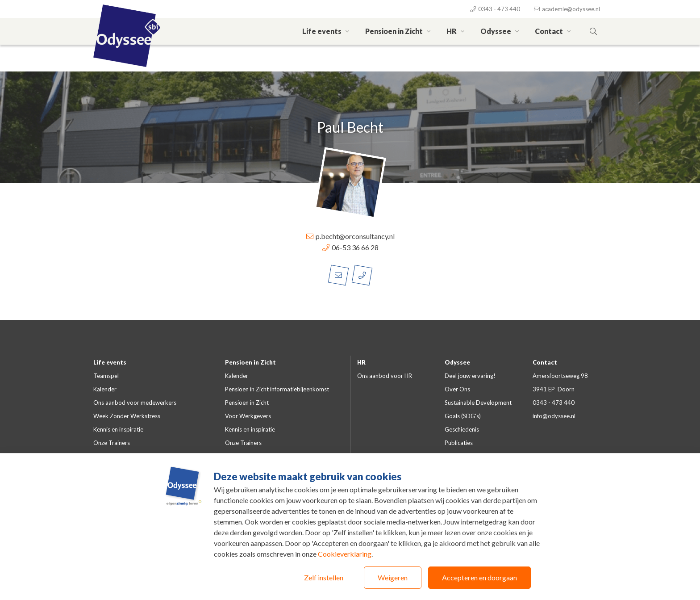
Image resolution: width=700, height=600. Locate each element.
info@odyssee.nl (554, 416)
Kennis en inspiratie (118, 429)
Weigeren (393, 577)
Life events (327, 31)
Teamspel (106, 376)
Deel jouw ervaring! (470, 376)
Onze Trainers (112, 443)
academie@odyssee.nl (567, 9)
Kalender (105, 389)
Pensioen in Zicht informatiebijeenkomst (277, 389)
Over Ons (457, 389)
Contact (554, 31)
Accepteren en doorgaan (479, 577)
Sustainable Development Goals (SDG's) (478, 409)
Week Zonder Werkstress (127, 416)
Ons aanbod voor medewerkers (135, 403)
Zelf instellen (324, 577)
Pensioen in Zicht (399, 31)
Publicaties (459, 443)
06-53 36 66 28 (350, 247)
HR (457, 31)
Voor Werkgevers (248, 416)
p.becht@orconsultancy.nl (350, 236)
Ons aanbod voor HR (385, 376)
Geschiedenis (462, 429)
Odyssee (501, 31)
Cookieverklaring (345, 554)
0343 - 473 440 (495, 9)
